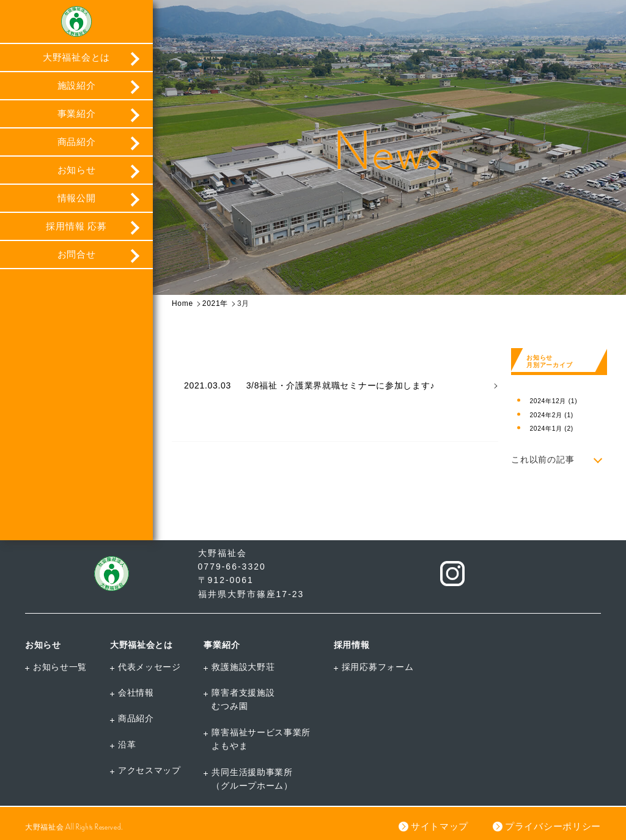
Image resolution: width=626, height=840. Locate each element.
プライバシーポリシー (553, 826)
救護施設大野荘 (243, 667)
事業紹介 (77, 113)
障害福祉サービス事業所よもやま (261, 739)
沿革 (127, 745)
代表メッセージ (149, 667)
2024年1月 (551, 429)
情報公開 (77, 198)
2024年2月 (551, 415)
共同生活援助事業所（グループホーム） (252, 779)
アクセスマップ (149, 770)
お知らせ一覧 (60, 667)
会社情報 (136, 693)
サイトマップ (440, 826)
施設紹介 (77, 85)
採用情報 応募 (76, 226)
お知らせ (77, 170)
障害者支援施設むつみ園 (243, 699)
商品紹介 (77, 142)
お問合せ (77, 254)
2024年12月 (553, 401)
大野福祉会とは (76, 57)
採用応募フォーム (378, 667)
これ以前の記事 (543, 459)
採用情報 (352, 645)
